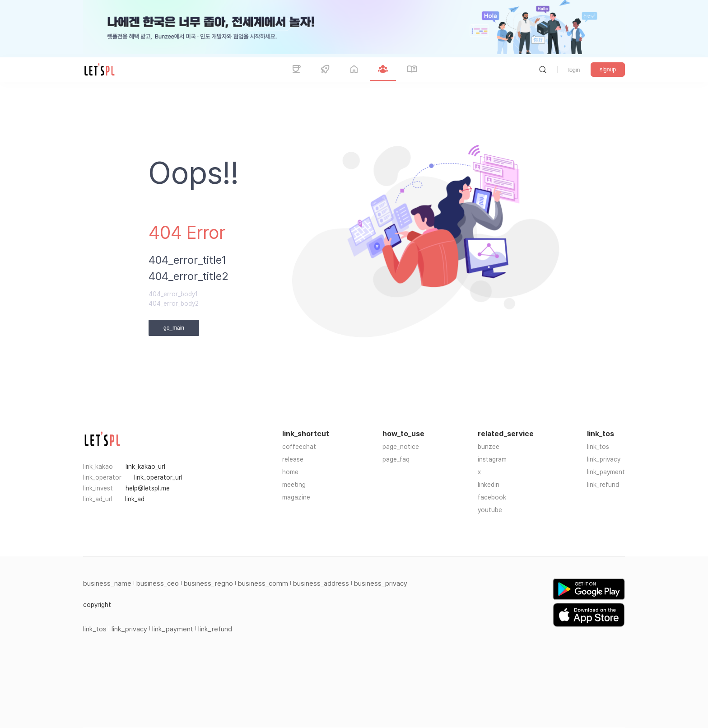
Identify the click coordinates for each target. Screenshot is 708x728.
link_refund (603, 485)
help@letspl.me (148, 488)
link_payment (606, 472)
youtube (490, 510)
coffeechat (299, 447)
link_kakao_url (145, 467)
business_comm (263, 583)
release (293, 459)
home (290, 472)
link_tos (598, 447)
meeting (294, 485)
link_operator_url (158, 477)
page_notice (401, 447)
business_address (321, 583)
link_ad (135, 499)
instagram (492, 459)
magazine (296, 497)
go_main (174, 328)
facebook (492, 497)
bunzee (489, 447)
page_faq (396, 459)
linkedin (489, 485)
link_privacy (604, 459)
